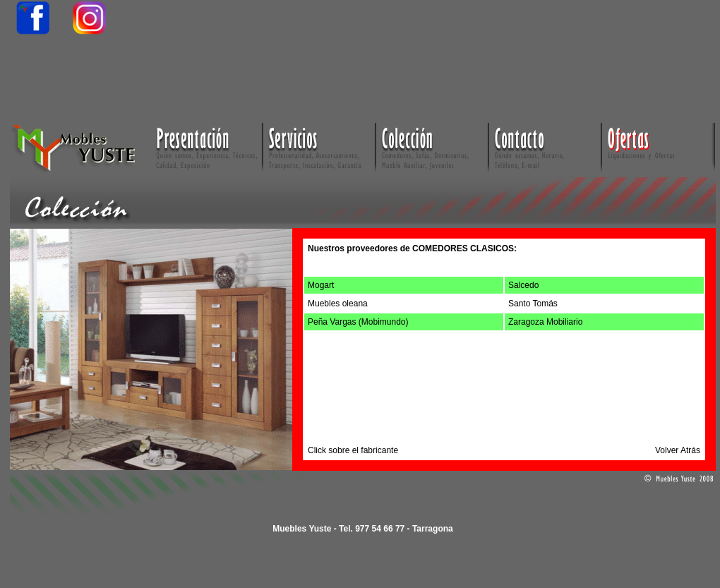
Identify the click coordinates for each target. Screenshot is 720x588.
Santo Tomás (533, 304)
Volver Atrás (678, 450)
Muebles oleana (338, 304)
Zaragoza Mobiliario (545, 322)
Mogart (321, 285)
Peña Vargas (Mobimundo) (358, 322)
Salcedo (523, 285)
